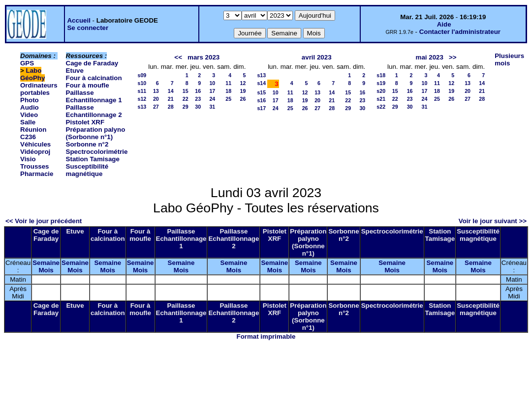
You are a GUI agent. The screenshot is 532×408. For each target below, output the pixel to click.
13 (156, 91)
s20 (381, 91)
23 (198, 99)
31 (212, 107)
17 (212, 91)
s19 (381, 83)
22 (186, 99)
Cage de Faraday (92, 63)
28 (171, 107)
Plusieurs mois (509, 59)
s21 (381, 99)
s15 (261, 92)
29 (186, 107)
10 (212, 83)
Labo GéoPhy (32, 74)
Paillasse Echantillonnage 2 (94, 111)
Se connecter (88, 28)
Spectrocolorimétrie (97, 152)
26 (243, 99)
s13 (142, 107)
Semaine (46, 263)
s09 (142, 75)
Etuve (75, 71)
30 (198, 107)
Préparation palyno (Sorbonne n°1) (96, 133)
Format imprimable (266, 336)
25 (228, 99)
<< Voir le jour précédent (44, 221)
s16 (261, 100)
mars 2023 (203, 57)
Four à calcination (94, 78)
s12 (142, 99)
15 (186, 91)
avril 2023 (317, 57)
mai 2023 (430, 57)
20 (156, 99)
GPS (27, 63)
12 (243, 83)
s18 (381, 75)
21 (171, 99)
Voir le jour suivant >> (493, 221)
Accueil (78, 20)
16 (198, 91)
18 (228, 91)
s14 (261, 83)
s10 (142, 83)
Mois (46, 270)
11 (228, 83)
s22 (381, 107)
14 (171, 91)
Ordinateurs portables (39, 89)
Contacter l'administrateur (460, 32)
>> (453, 57)
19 (243, 91)
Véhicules (35, 144)
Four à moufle (88, 85)
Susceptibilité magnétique (87, 170)
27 (156, 107)
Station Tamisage (93, 159)
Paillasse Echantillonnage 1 (94, 96)
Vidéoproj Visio (35, 155)
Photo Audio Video (30, 107)
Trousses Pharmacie (37, 170)
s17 (261, 108)
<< (178, 57)
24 (212, 99)
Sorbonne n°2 (87, 144)
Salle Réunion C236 (33, 130)
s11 (142, 91)
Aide (444, 24)
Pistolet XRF (85, 122)
